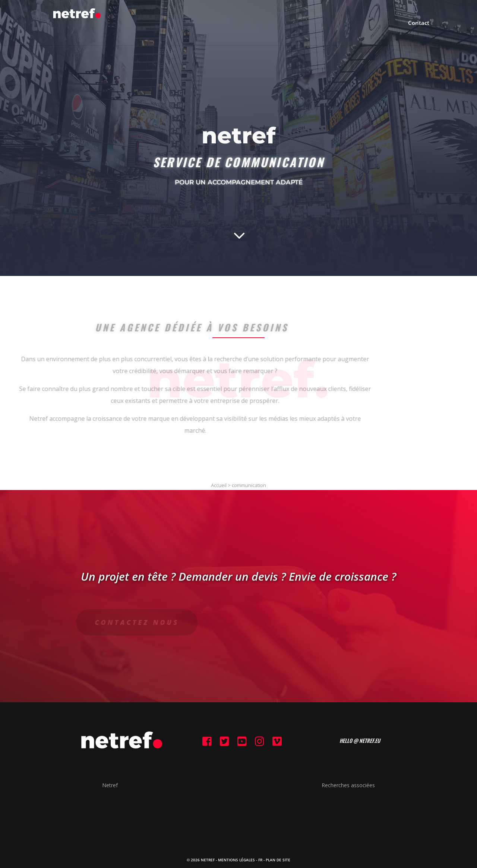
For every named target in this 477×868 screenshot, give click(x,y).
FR (260, 860)
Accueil (219, 485)
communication (249, 485)
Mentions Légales (236, 860)
